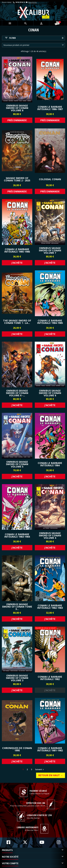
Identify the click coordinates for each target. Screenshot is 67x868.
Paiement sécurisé (38, 791)
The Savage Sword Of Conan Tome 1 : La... (17, 322)
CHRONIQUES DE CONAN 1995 (17, 749)
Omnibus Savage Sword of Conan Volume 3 (17, 678)
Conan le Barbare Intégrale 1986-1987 (50, 108)
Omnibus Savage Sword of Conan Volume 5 (17, 464)
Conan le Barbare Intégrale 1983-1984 (17, 535)
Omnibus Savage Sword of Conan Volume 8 (17, 108)
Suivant (40, 769)
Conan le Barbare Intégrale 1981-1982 (50, 749)
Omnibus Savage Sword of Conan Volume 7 (50, 250)
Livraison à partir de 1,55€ (39, 815)
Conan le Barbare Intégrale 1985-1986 (17, 250)
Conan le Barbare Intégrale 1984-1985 (50, 322)
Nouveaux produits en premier (34, 45)
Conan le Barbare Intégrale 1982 (50, 678)
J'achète (17, 263)
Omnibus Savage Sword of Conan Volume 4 (50, 535)
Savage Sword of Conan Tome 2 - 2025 (17, 179)
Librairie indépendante (28, 828)
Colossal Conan (50, 179)
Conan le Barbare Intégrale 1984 (50, 464)
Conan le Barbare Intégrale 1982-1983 (50, 607)
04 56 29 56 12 (19, 2)
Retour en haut (51, 775)
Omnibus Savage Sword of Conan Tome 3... (17, 607)
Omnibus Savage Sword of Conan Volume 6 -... (17, 393)
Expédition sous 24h (36, 803)
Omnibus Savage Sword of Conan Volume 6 (50, 393)
